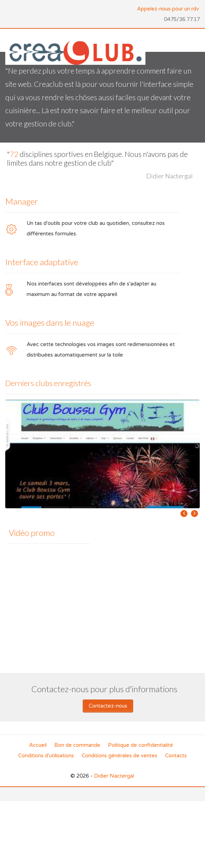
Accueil (38, 745)
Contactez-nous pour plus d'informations (104, 689)
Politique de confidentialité (141, 745)
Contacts (176, 756)
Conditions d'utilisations (46, 756)
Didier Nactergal (114, 776)
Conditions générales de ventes (119, 756)
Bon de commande (77, 745)
